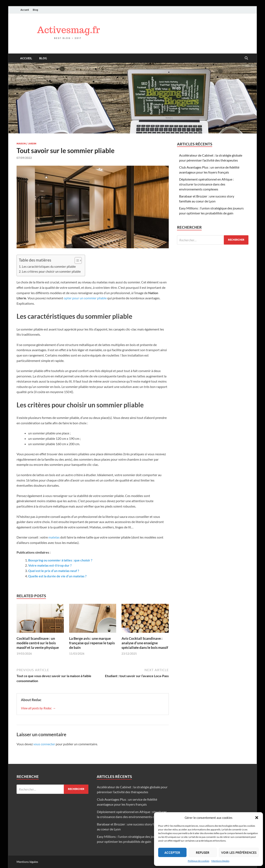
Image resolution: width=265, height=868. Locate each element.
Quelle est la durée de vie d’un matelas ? (57, 576)
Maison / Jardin (26, 144)
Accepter (172, 853)
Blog (35, 10)
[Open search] (246, 58)
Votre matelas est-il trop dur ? (50, 565)
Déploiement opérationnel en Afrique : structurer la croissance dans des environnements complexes (206, 184)
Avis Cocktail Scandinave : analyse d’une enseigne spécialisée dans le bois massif (145, 643)
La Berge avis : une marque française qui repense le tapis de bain (92, 643)
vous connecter (44, 744)
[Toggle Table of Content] (76, 260)
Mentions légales (220, 861)
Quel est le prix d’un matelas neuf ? (54, 571)
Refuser (203, 853)
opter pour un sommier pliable (85, 298)
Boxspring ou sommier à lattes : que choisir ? (60, 560)
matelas (54, 537)
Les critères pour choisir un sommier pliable (51, 271)
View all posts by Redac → (38, 708)
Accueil (25, 10)
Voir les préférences (239, 853)
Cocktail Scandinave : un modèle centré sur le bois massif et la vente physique (38, 643)
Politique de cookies (199, 861)
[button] (257, 818)
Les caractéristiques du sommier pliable (49, 266)
